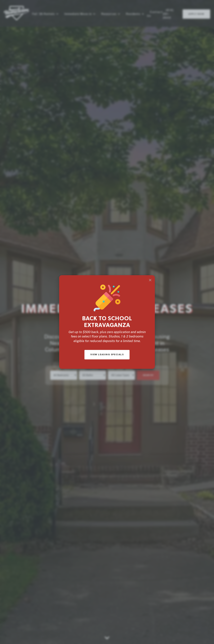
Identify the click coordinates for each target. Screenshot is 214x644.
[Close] (150, 280)
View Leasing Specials (107, 354)
